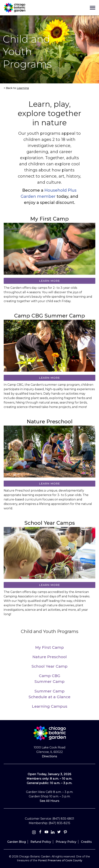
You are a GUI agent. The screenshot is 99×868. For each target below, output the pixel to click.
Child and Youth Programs (50, 631)
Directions (49, 756)
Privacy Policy (66, 842)
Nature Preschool (50, 421)
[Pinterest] (65, 833)
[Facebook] (41, 833)
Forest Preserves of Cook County (60, 860)
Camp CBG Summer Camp (50, 316)
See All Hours (49, 801)
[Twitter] (59, 833)
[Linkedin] (53, 833)
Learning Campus (50, 706)
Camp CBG (50, 676)
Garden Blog (16, 842)
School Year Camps (50, 523)
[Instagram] (34, 833)
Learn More (49, 378)
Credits (86, 842)
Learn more (49, 281)
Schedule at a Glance (49, 697)
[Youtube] (46, 833)
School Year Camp (49, 666)
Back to (17, 88)
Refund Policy (41, 842)
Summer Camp (49, 681)
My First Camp (49, 219)
